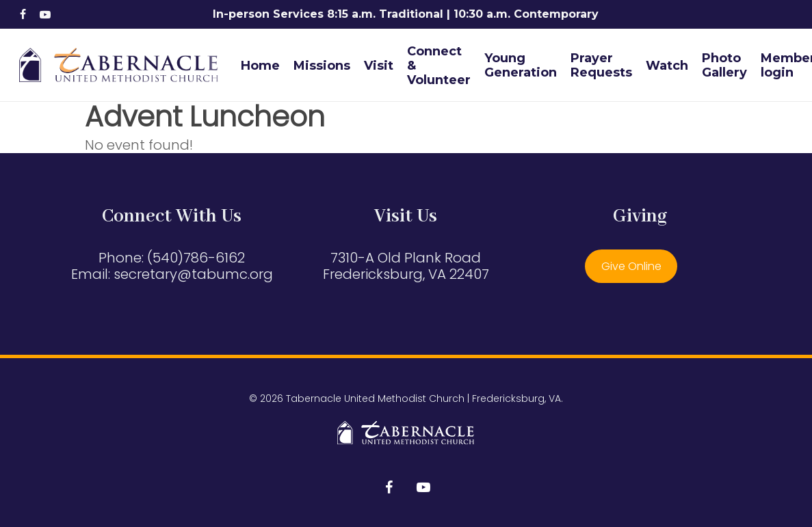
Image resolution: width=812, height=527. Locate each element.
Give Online (631, 266)
